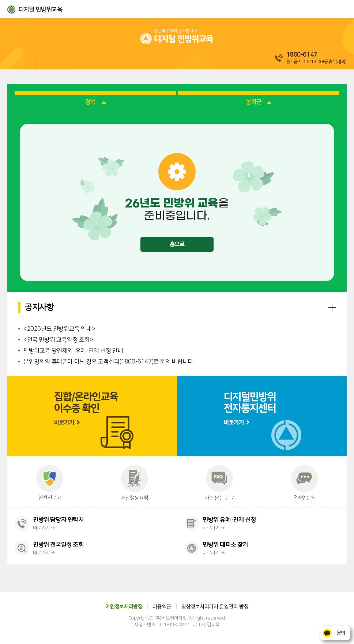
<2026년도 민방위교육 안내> (59, 329)
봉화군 (259, 102)
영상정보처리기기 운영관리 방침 (215, 607)
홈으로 (177, 244)
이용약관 (162, 607)
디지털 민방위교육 (40, 9)
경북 (96, 102)
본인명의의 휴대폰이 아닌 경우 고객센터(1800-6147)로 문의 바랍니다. (109, 362)
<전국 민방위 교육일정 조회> (58, 340)
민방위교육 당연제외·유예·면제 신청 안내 (73, 351)
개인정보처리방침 (124, 607)
